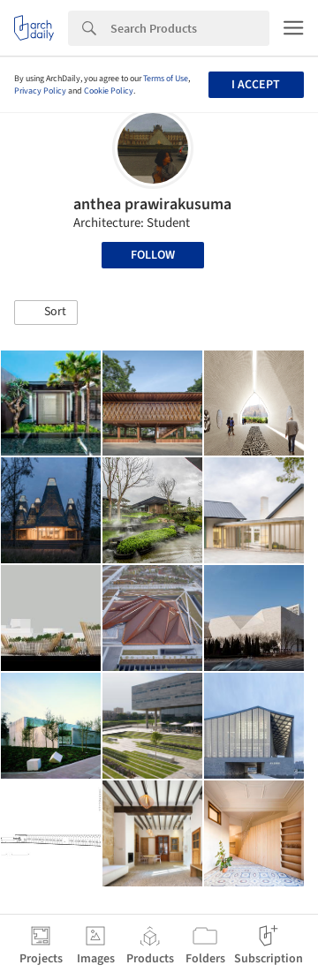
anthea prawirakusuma (152, 204)
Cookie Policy (109, 91)
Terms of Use (166, 79)
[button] (46, 313)
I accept (256, 85)
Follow (153, 255)
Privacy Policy (40, 91)
